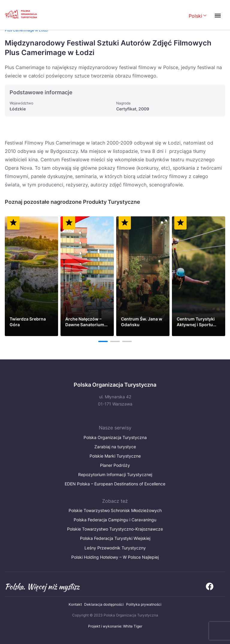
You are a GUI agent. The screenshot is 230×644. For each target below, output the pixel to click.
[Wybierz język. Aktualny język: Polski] (198, 16)
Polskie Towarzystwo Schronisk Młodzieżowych (115, 510)
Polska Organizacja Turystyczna (115, 437)
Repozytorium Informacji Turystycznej (115, 474)
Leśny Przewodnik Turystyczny (115, 548)
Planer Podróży (115, 465)
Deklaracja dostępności (104, 604)
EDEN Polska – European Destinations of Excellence (115, 484)
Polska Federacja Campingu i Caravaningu (115, 520)
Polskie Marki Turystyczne (115, 456)
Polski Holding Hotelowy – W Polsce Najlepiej (115, 557)
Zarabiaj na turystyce (115, 447)
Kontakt (75, 604)
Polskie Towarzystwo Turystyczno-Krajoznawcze (115, 529)
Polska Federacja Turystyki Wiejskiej (115, 538)
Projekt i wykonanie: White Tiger (115, 626)
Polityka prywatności (144, 604)
